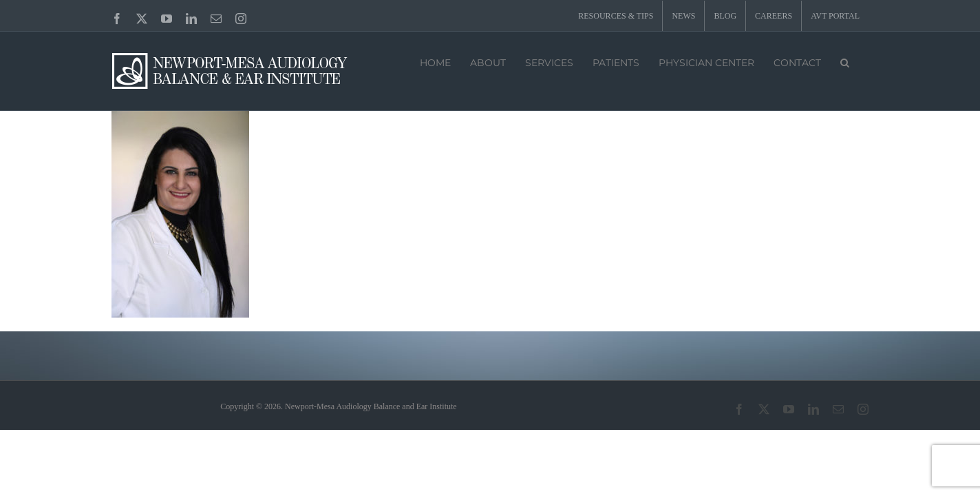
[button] (845, 61)
